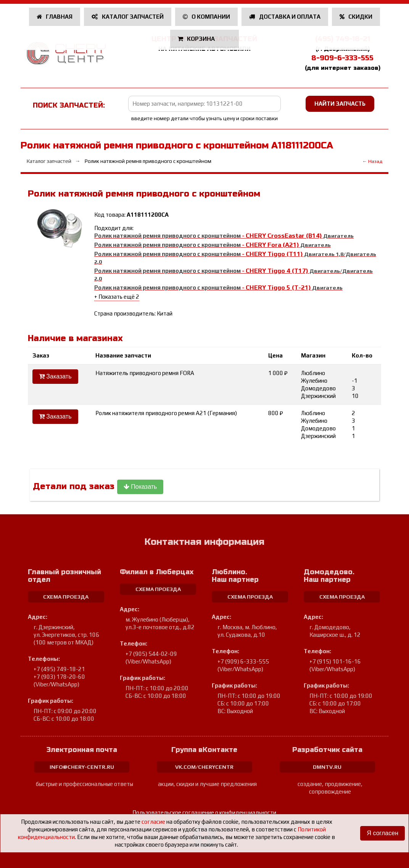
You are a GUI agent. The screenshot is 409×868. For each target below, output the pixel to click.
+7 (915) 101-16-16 (335, 661)
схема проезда (66, 597)
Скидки (356, 17)
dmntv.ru (327, 767)
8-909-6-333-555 (342, 58)
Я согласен (382, 833)
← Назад (373, 161)
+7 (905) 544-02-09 (151, 654)
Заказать (55, 376)
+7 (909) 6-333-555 (243, 661)
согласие (153, 822)
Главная (55, 17)
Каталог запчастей (128, 17)
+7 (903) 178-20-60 (59, 677)
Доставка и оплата (285, 17)
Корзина (197, 39)
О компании (207, 17)
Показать (140, 487)
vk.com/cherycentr (204, 767)
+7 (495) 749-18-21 (59, 669)
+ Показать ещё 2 (117, 297)
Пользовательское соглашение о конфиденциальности (204, 812)
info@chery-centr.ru (82, 767)
